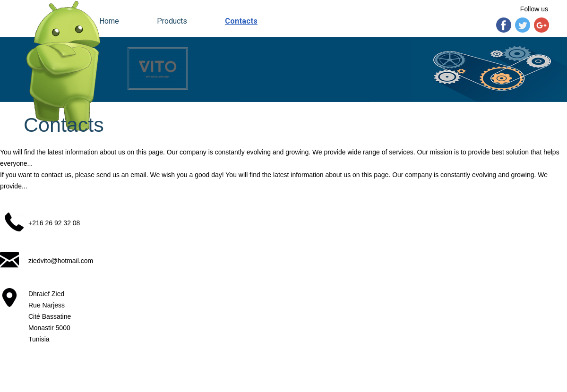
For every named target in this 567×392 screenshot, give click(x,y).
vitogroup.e (50, 373)
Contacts (241, 21)
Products (172, 21)
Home (109, 21)
